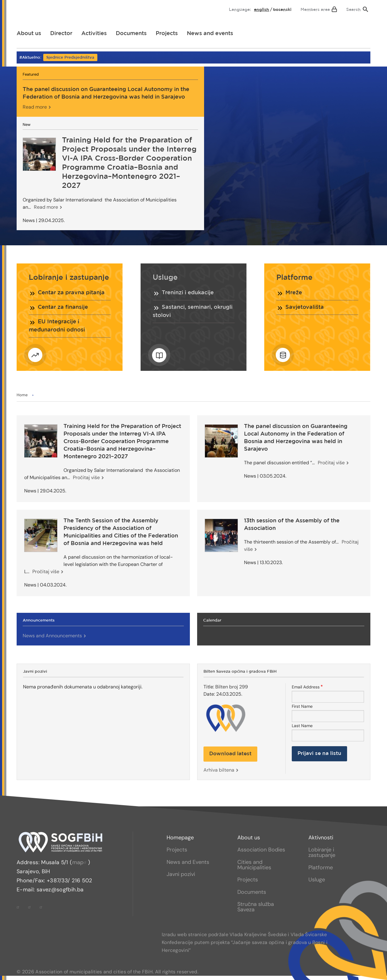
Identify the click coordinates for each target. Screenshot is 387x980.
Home (22, 395)
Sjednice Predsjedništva (70, 58)
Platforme (321, 867)
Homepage (180, 838)
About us (29, 34)
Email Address (306, 687)
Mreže (294, 293)
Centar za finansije (63, 307)
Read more (35, 107)
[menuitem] (26, 8)
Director (61, 34)
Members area (315, 10)
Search (353, 10)
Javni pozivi (181, 874)
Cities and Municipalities (254, 865)
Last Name (302, 726)
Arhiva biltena (219, 770)
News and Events (188, 862)
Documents (131, 34)
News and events (210, 34)
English (262, 10)
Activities (94, 34)
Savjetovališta (305, 307)
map (80, 862)
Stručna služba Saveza (256, 907)
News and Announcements (52, 636)
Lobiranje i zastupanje (322, 852)
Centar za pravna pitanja (71, 293)
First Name (302, 706)
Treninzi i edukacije (188, 293)
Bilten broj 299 (232, 687)
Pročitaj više (86, 477)
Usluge (317, 880)
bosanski (282, 10)
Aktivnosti (321, 838)
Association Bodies (261, 850)
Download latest (230, 754)
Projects (167, 34)
